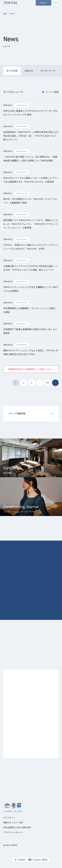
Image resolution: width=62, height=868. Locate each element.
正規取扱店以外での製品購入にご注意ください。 (31, 369)
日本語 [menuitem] (22, 860)
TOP (5, 14)
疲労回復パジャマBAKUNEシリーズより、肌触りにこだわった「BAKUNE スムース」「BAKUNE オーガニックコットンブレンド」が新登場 (31, 224)
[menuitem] (20, 860)
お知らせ (29, 71)
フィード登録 (50, 92)
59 (47, 383)
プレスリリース (48, 71)
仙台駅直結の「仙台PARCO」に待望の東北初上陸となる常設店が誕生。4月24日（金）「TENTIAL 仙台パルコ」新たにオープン (31, 136)
